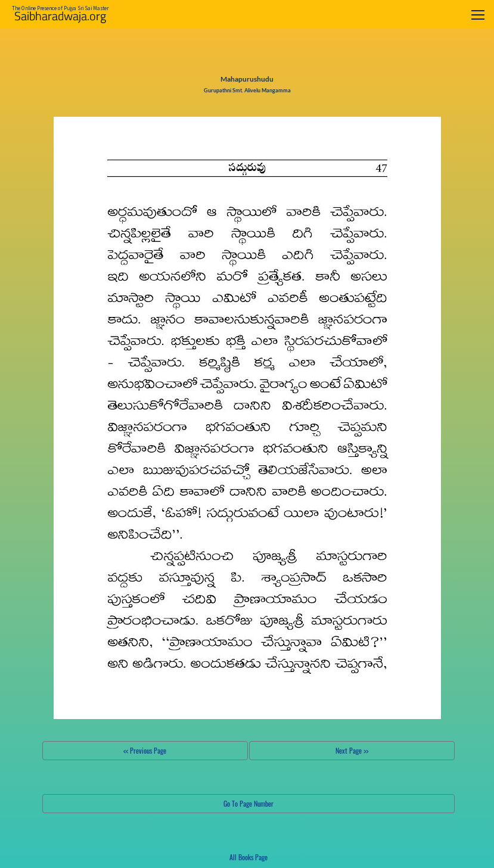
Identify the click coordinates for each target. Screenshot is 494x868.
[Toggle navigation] (478, 15)
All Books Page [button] (248, 857)
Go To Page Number (248, 803)
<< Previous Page (145, 750)
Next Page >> (352, 750)
